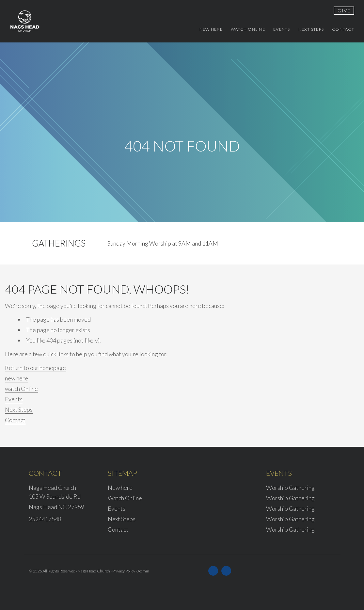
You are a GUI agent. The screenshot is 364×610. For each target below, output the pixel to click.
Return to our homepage (35, 368)
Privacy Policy (124, 571)
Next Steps (19, 409)
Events (14, 399)
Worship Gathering (290, 488)
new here (16, 378)
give (344, 11)
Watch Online (125, 498)
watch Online (21, 389)
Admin (143, 571)
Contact (15, 420)
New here (120, 488)
